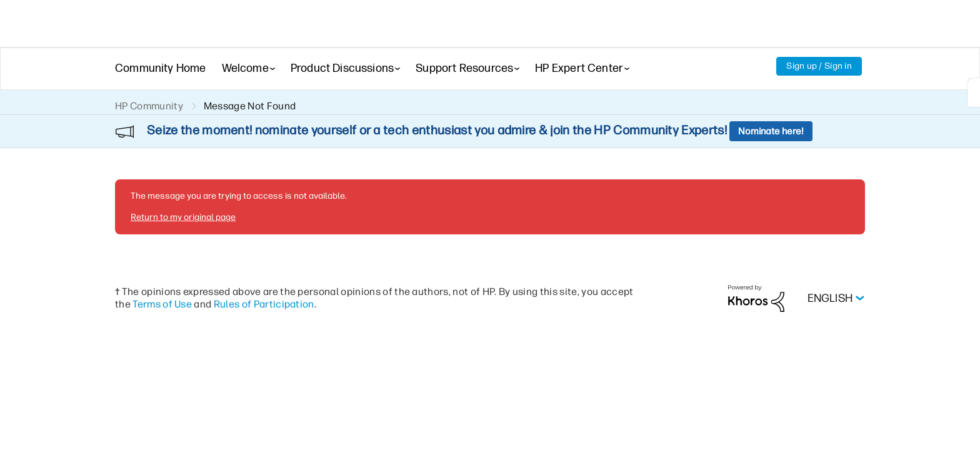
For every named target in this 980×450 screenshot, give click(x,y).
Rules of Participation (264, 270)
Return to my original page (183, 183)
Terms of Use (162, 270)
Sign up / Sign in (819, 66)
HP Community (149, 106)
